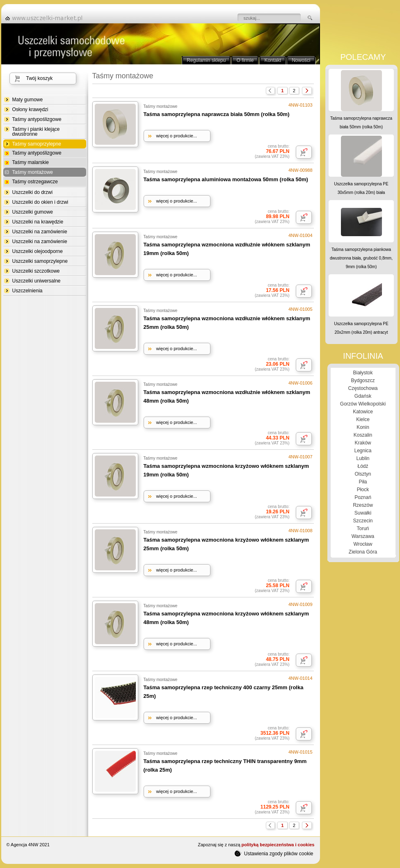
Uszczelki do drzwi (33, 192)
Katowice (363, 412)
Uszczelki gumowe (33, 212)
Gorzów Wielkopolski (363, 404)
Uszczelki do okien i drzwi (40, 202)
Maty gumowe (28, 100)
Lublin (363, 458)
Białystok (363, 373)
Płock (363, 490)
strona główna (46, 18)
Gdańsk (363, 396)
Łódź (363, 466)
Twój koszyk (40, 78)
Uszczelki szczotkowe (36, 271)
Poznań (363, 497)
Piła (363, 482)
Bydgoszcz (363, 380)
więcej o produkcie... (177, 136)
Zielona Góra (363, 552)
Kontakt (273, 60)
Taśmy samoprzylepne (37, 144)
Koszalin (363, 435)
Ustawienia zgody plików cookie (274, 853)
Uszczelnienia (27, 291)
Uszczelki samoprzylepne (40, 261)
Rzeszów (363, 505)
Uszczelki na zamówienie (40, 232)
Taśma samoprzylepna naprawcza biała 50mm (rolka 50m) (217, 114)
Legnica (363, 451)
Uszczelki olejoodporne (38, 251)
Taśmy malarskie (31, 162)
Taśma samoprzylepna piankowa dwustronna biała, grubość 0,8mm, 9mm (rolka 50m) (361, 258)
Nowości (301, 60)
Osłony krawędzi (30, 109)
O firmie (245, 60)
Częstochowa (363, 388)
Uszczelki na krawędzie (38, 222)
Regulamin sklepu (206, 60)
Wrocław (363, 544)
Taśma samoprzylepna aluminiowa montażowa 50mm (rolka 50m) (226, 179)
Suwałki (363, 513)
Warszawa (363, 536)
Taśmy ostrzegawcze (35, 182)
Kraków (363, 443)
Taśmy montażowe (33, 172)
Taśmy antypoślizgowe (37, 119)
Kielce (363, 419)
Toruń (363, 529)
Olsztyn (363, 474)
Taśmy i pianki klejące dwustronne (36, 132)
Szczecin (363, 521)
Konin (363, 427)
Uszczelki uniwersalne (37, 281)
